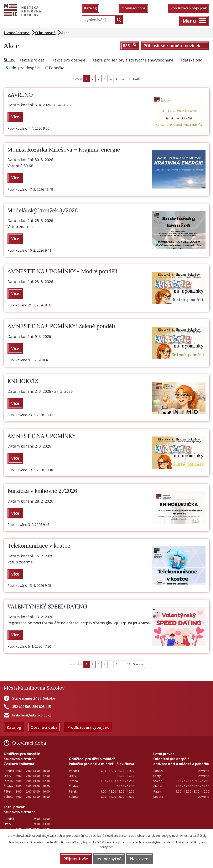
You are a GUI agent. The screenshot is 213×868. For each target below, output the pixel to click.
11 (129, 79)
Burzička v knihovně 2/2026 (42, 492)
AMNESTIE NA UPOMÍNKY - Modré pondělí (63, 272)
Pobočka (57, 68)
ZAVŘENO (20, 95)
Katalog (91, 8)
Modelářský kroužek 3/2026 (43, 211)
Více (15, 117)
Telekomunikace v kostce (39, 546)
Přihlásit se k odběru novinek (175, 46)
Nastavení (140, 859)
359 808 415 (42, 708)
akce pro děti (33, 60)
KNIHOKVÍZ (23, 382)
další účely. (200, 836)
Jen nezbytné (109, 859)
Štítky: (9, 60)
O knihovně (45, 33)
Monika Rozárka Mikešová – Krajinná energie (64, 150)
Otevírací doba (134, 8)
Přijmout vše (76, 859)
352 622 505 (22, 708)
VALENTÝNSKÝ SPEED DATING (47, 608)
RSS (130, 46)
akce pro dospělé (70, 60)
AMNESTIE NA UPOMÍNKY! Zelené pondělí (61, 327)
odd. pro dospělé (25, 68)
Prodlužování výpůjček (188, 8)
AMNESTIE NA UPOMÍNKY (41, 437)
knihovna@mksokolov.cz (32, 716)
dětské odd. (193, 60)
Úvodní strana (17, 33)
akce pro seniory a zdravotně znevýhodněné (134, 60)
